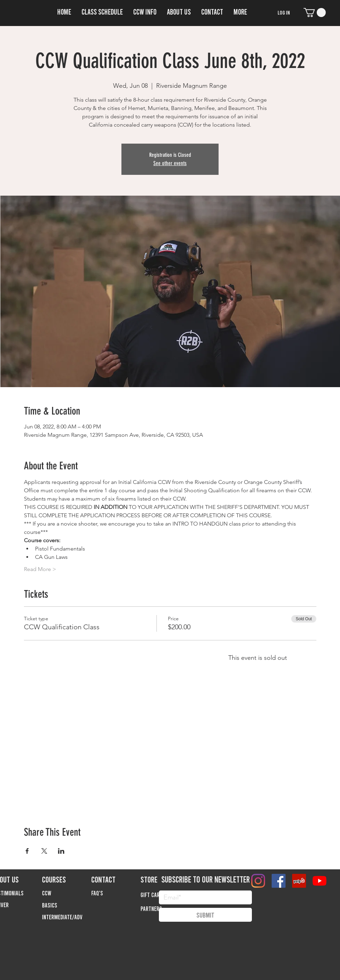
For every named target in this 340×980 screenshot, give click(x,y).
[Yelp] (299, 881)
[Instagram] (258, 881)
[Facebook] (279, 881)
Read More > (40, 569)
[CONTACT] (116, 879)
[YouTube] (320, 881)
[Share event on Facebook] (27, 851)
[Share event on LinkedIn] (61, 851)
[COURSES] (67, 879)
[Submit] (205, 915)
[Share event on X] (44, 851)
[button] (145, 11)
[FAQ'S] (116, 893)
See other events (170, 163)
